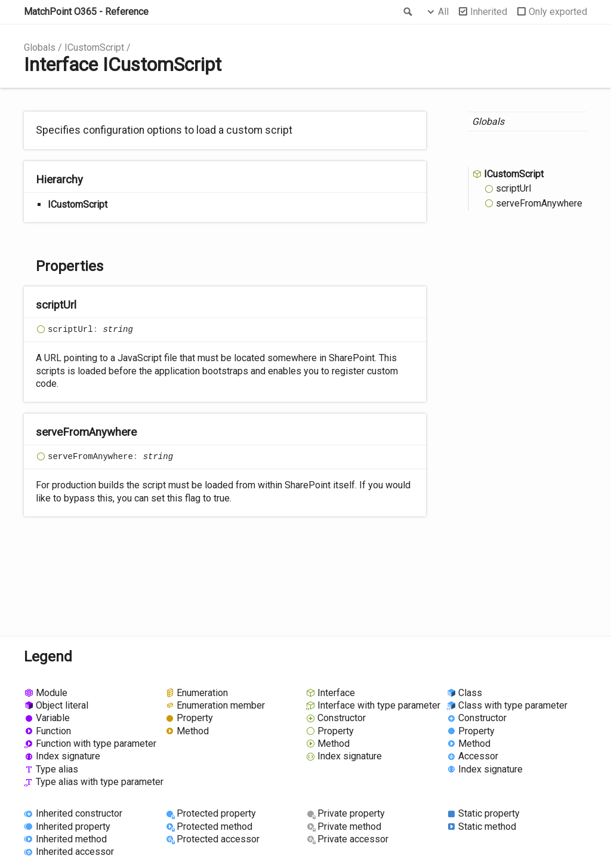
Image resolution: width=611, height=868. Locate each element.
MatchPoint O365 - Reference (86, 12)
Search (407, 12)
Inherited (489, 12)
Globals (40, 47)
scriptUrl (513, 188)
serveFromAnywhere (539, 203)
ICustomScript (94, 47)
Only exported (558, 12)
